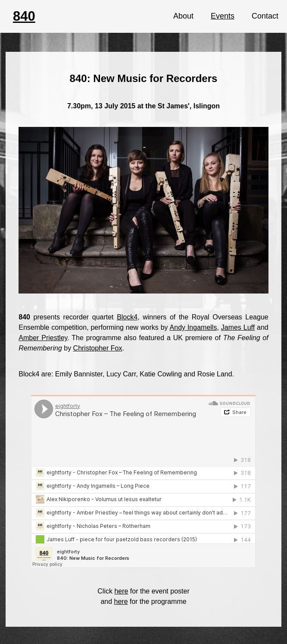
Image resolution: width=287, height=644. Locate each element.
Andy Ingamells (193, 327)
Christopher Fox (98, 348)
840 (24, 16)
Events (223, 16)
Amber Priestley (43, 338)
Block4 (127, 317)
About (183, 16)
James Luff (238, 327)
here (121, 591)
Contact (265, 16)
